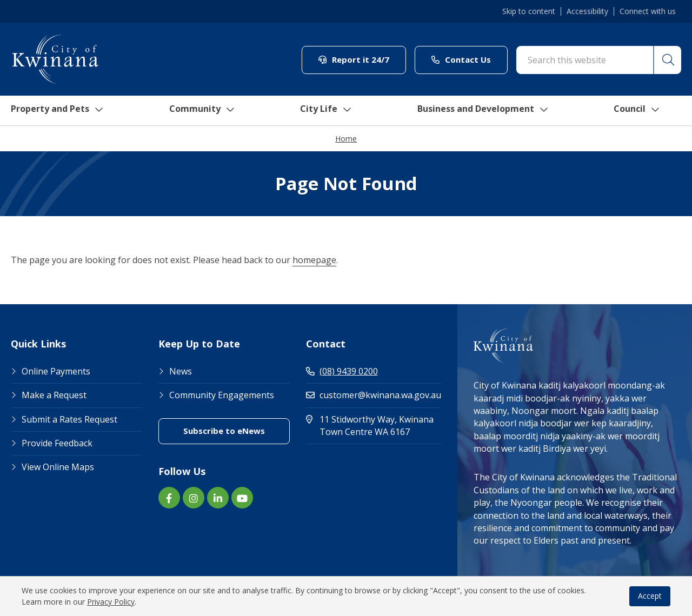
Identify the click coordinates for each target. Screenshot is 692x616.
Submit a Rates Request (69, 420)
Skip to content (529, 11)
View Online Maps (58, 467)
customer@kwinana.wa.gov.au (374, 396)
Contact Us (461, 59)
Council (648, 111)
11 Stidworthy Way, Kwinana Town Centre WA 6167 (374, 426)
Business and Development (490, 111)
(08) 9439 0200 (342, 372)
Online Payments (56, 372)
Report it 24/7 (354, 59)
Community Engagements (222, 396)
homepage (314, 260)
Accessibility (587, 11)
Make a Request (54, 396)
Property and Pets (55, 111)
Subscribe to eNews (224, 431)
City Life (328, 111)
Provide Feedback (57, 444)
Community (204, 111)
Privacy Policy (111, 602)
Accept (650, 596)
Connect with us (648, 11)
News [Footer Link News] (181, 372)
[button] (667, 60)
